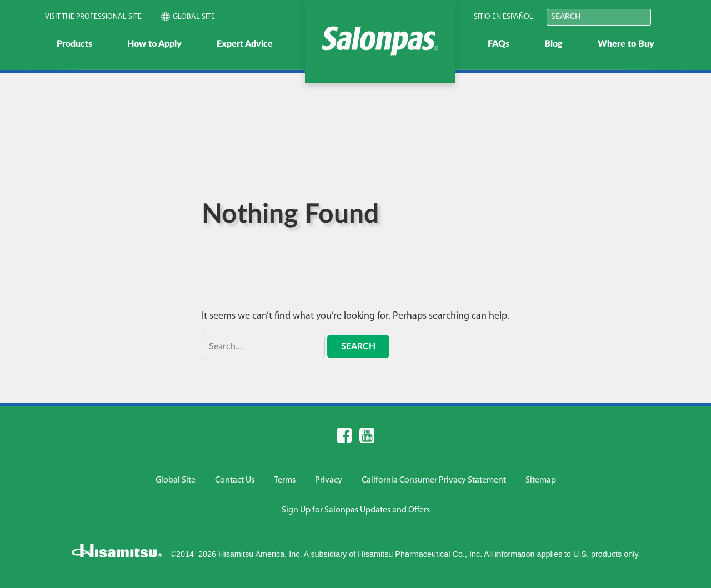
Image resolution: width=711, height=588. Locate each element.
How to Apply (154, 44)
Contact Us (235, 480)
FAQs (499, 44)
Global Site (188, 17)
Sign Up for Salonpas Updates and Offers (356, 510)
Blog (554, 44)
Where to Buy (626, 44)
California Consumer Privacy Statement (434, 480)
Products (74, 44)
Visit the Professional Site (93, 17)
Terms (285, 480)
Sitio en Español (504, 17)
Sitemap (541, 480)
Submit (665, 16)
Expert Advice (245, 44)
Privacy (329, 480)
